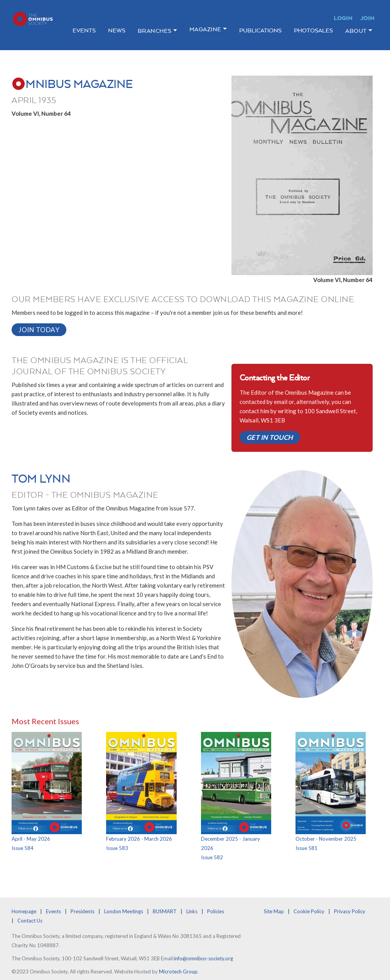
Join (367, 18)
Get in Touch (270, 437)
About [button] (356, 31)
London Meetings (124, 911)
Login (343, 18)
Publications (260, 30)
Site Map (274, 911)
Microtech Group (178, 972)
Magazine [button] (205, 29)
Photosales (313, 30)
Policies (216, 911)
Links (192, 911)
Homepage (24, 911)
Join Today (39, 330)
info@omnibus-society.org (203, 958)
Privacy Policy (350, 911)
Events (84, 30)
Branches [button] (155, 31)
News (117, 30)
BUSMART (165, 911)
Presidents (83, 911)
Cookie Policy (309, 911)
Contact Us (30, 921)
